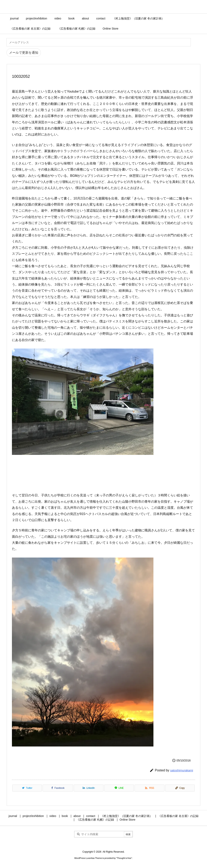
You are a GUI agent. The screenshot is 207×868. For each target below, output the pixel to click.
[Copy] (180, 788)
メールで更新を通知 (24, 53)
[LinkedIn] (89, 788)
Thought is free (124, 858)
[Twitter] (27, 788)
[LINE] (119, 788)
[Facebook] (58, 788)
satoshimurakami (182, 770)
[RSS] (149, 788)
